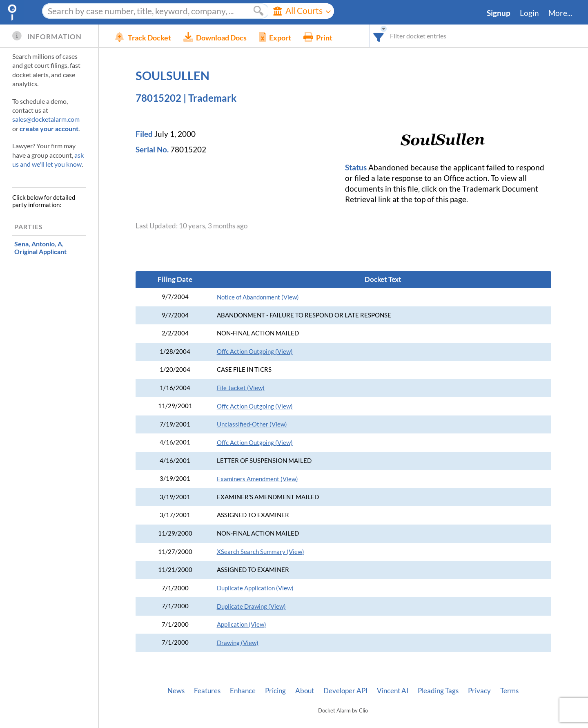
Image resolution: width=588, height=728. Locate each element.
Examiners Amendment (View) (257, 479)
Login (529, 13)
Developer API (345, 691)
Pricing (275, 691)
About (305, 691)
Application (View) (242, 624)
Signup (499, 13)
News (176, 691)
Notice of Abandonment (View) (258, 297)
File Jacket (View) (241, 388)
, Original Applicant (40, 248)
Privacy (479, 691)
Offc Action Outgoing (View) (255, 352)
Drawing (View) (238, 643)
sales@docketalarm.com (46, 119)
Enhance (243, 691)
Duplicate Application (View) (255, 588)
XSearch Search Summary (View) (261, 552)
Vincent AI (393, 691)
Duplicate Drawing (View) (251, 606)
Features (207, 691)
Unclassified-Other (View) (252, 424)
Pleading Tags (438, 691)
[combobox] (379, 36)
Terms (509, 691)
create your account (49, 128)
